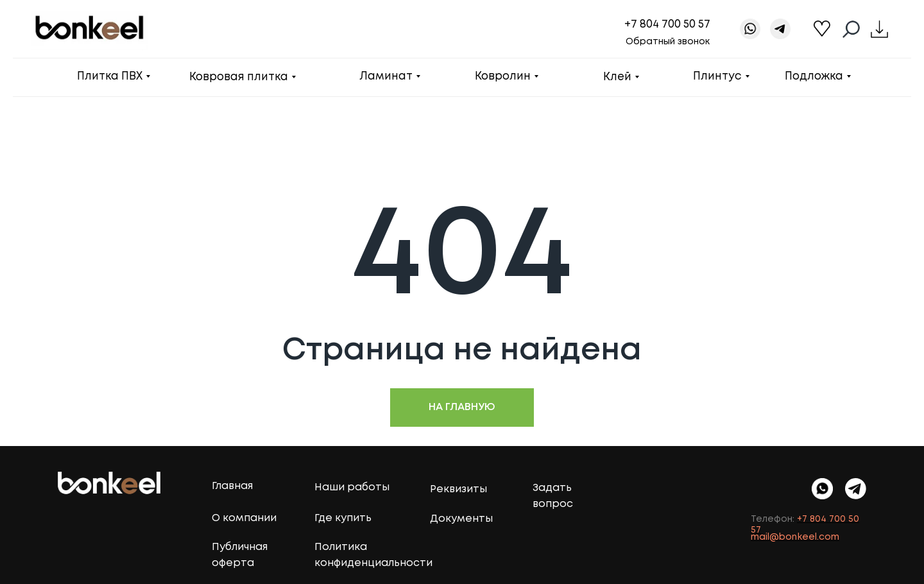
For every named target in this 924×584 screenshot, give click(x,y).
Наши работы (352, 487)
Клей (617, 77)
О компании (244, 518)
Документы (461, 519)
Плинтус (717, 77)
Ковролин (503, 77)
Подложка (814, 77)
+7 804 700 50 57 (667, 25)
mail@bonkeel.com (795, 537)
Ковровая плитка (239, 77)
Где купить (343, 518)
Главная (232, 486)
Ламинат (386, 77)
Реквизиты (458, 489)
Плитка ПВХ (110, 77)
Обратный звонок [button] (668, 42)
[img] (856, 489)
